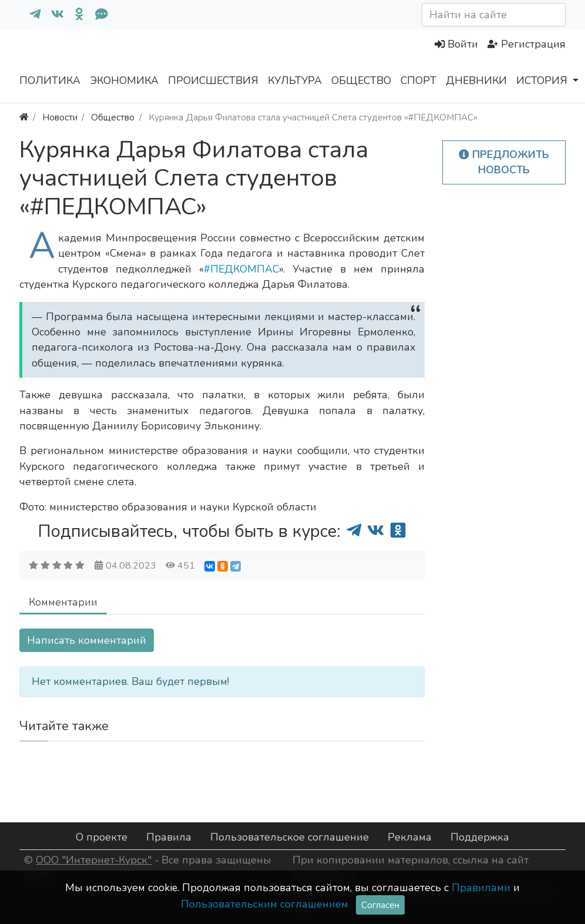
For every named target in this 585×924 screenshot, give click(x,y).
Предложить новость (504, 162)
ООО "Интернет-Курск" (94, 860)
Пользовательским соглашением (265, 904)
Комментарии (63, 602)
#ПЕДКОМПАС (241, 269)
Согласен (380, 905)
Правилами (481, 888)
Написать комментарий (87, 640)
